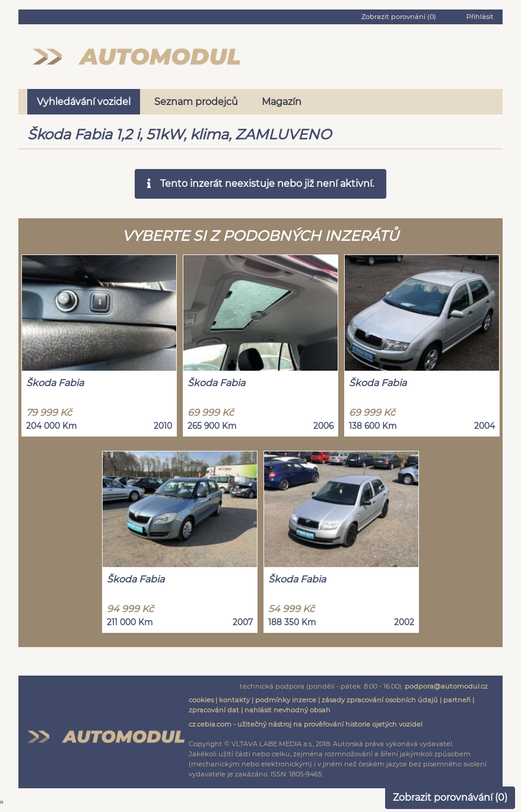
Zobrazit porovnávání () (450, 797)
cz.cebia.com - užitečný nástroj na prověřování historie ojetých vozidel (306, 724)
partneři (457, 700)
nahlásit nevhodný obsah (287, 710)
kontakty (234, 700)
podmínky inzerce (286, 700)
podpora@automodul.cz (446, 686)
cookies (201, 700)
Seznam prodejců (196, 102)
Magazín (282, 102)
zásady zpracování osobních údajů (380, 700)
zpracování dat (214, 710)
